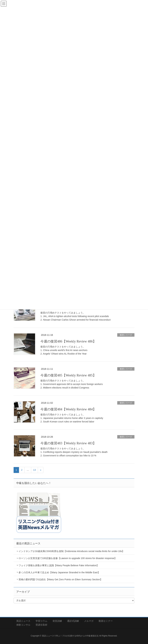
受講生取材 (41, 625)
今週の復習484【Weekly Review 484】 (68, 409)
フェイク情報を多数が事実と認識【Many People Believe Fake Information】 (59, 565)
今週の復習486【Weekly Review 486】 (68, 341)
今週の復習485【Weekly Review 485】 (68, 375)
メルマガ (89, 621)
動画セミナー (106, 621)
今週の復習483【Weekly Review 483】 (68, 443)
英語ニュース (23, 621)
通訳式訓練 (73, 621)
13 (35, 470)
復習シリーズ (126, 335)
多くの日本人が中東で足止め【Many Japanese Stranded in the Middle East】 (59, 572)
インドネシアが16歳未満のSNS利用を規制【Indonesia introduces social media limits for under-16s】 (71, 551)
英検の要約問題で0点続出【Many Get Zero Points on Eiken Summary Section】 (60, 579)
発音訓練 (57, 621)
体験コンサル (23, 625)
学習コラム (41, 621)
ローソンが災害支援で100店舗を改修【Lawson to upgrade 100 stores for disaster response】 (68, 558)
